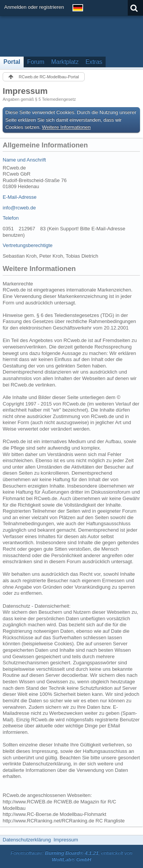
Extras (94, 62)
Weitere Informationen (66, 127)
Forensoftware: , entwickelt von (72, 856)
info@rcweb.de (19, 208)
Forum (36, 62)
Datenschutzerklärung (27, 840)
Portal (12, 62)
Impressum (66, 840)
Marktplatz (65, 62)
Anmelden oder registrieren (34, 7)
